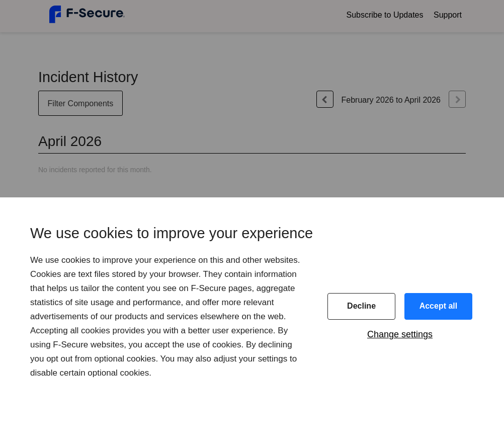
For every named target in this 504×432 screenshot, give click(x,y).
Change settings (400, 334)
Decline (361, 306)
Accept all (439, 306)
